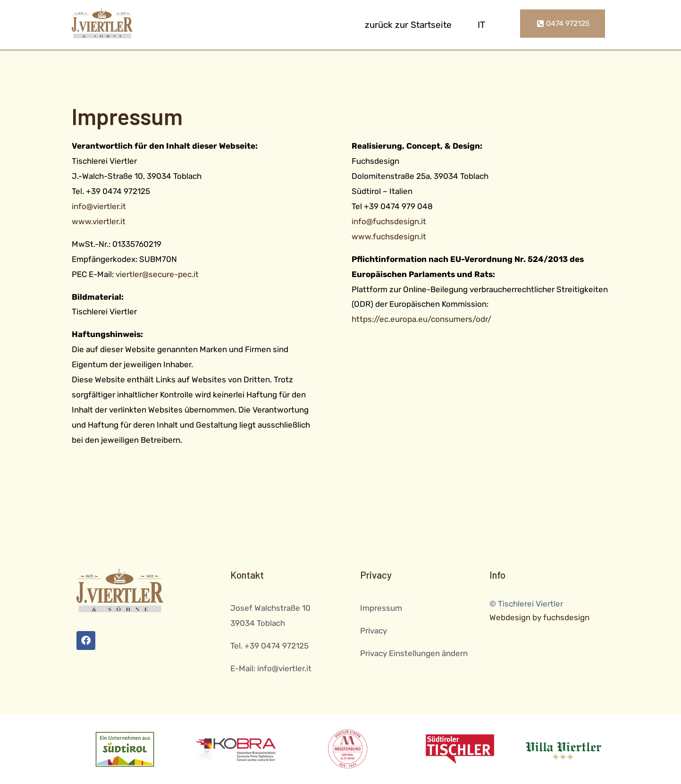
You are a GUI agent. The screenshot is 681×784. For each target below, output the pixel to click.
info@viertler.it (99, 206)
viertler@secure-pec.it (157, 274)
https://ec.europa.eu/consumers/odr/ (421, 319)
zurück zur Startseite (408, 25)
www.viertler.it (99, 221)
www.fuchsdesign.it (389, 236)
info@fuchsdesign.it (389, 221)
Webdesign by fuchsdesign (539, 617)
